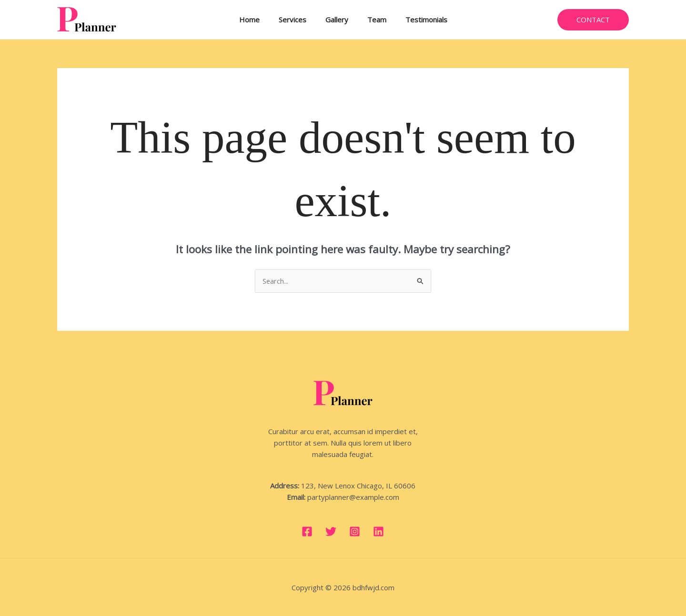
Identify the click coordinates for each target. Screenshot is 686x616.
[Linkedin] (378, 532)
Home (259, 20)
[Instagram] (355, 532)
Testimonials (417, 20)
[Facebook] (307, 532)
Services (297, 20)
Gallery (337, 20)
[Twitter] (331, 532)
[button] (593, 20)
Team (372, 20)
